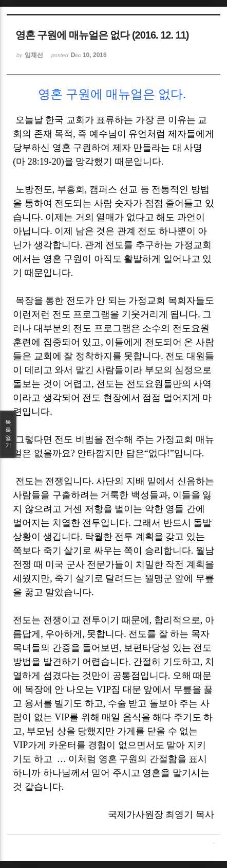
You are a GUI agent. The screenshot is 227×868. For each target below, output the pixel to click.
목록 (8, 434)
